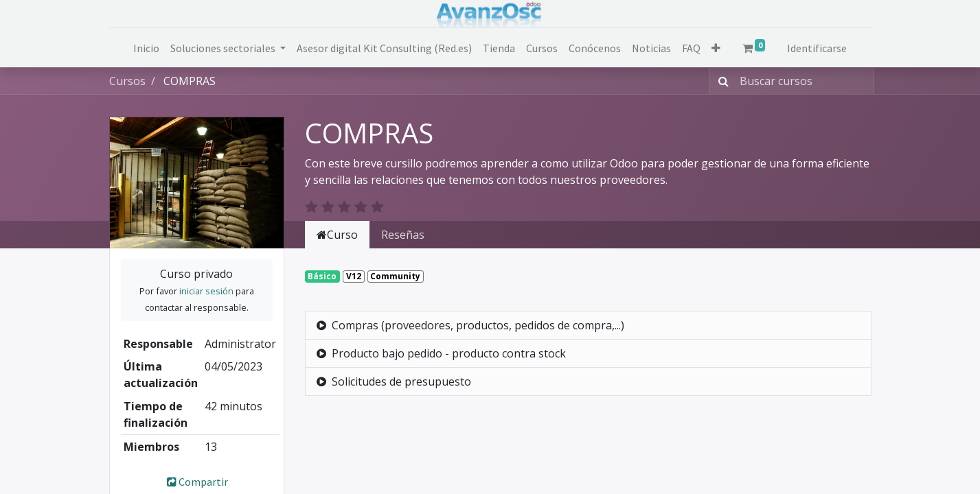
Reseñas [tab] (403, 235)
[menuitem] (146, 48)
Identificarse (817, 48)
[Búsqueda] (721, 81)
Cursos (127, 81)
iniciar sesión (206, 291)
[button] (716, 48)
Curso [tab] (337, 235)
